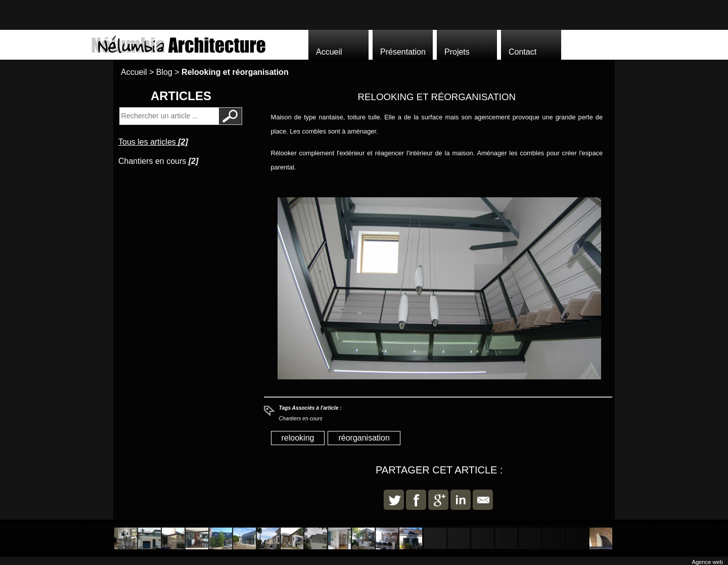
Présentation (403, 52)
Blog (164, 72)
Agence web (707, 562)
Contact (522, 52)
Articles (181, 96)
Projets (457, 52)
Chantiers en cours (301, 419)
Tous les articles (153, 142)
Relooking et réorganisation (235, 72)
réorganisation (364, 438)
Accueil (329, 52)
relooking (298, 438)
